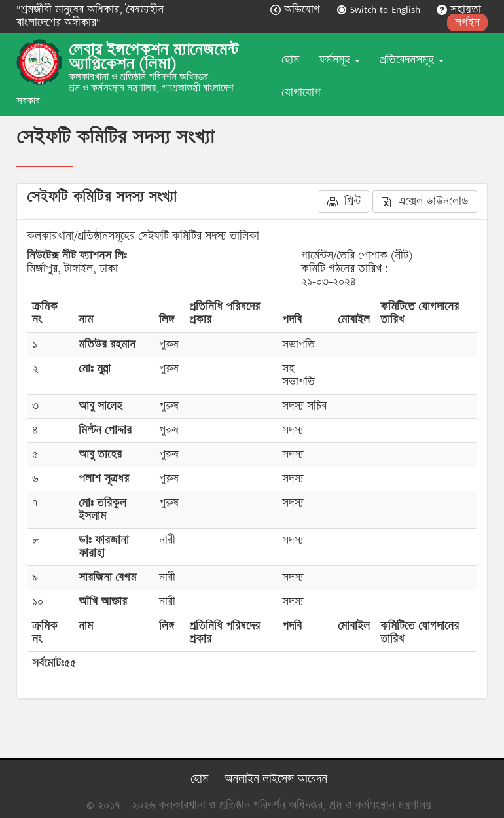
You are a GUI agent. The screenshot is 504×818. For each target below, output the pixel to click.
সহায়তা (459, 9)
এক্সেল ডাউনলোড (425, 201)
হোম (290, 60)
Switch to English (380, 9)
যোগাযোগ (301, 93)
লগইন (467, 23)
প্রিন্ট (344, 201)
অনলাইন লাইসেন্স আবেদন (276, 779)
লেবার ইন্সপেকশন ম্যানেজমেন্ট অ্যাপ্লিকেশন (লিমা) (153, 57)
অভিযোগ (297, 9)
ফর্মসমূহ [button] (339, 60)
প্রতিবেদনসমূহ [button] (412, 60)
